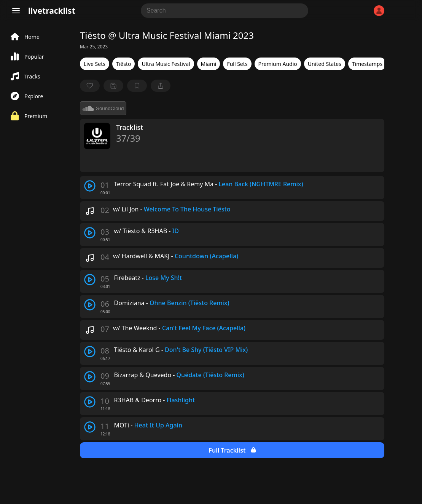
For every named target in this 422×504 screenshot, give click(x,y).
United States (325, 64)
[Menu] (16, 11)
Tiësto (124, 64)
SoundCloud (103, 108)
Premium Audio (278, 64)
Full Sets (237, 64)
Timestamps (367, 64)
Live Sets (95, 64)
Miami (209, 64)
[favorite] (90, 86)
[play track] (90, 186)
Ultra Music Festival (166, 64)
